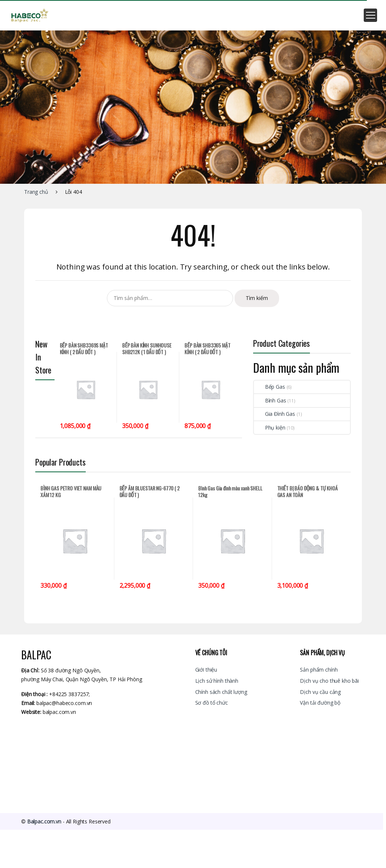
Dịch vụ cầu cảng (320, 692)
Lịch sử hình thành (217, 681)
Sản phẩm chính (319, 670)
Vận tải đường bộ (320, 703)
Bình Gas (270, 400)
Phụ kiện (270, 428)
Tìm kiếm (257, 298)
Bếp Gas (269, 387)
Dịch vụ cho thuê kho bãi (329, 681)
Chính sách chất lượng (221, 692)
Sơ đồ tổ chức (212, 703)
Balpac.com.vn (44, 821)
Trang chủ (36, 192)
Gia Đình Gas (274, 414)
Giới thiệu (206, 670)
